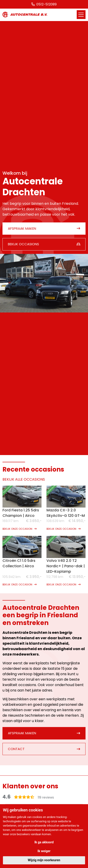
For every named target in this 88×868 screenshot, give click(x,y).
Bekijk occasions (23, 244)
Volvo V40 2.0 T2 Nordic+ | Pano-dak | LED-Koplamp (66, 566)
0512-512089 (44, 4)
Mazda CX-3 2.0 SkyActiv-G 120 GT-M (66, 513)
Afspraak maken (22, 228)
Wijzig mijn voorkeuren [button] (44, 860)
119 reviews (46, 798)
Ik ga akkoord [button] (44, 842)
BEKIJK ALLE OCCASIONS (24, 479)
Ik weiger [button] (44, 851)
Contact (16, 749)
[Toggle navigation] (81, 15)
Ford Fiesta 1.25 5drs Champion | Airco (21, 513)
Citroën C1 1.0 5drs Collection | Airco (19, 563)
